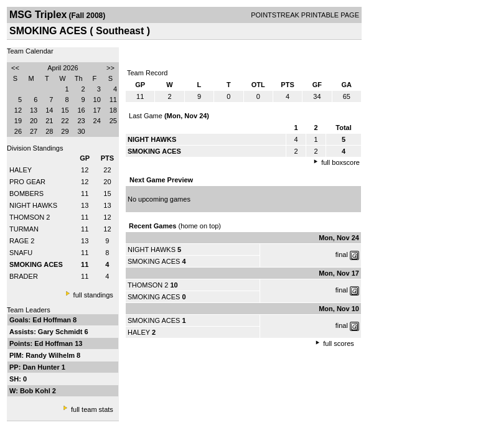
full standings (93, 295)
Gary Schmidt (61, 332)
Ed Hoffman (53, 320)
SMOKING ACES (154, 261)
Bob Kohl (36, 391)
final (342, 254)
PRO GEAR (27, 182)
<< (15, 68)
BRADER (24, 276)
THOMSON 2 (30, 217)
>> (110, 68)
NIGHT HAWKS (33, 205)
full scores (339, 343)
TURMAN (24, 229)
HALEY (21, 170)
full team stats (92, 409)
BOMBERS (26, 194)
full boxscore (340, 162)
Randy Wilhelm (51, 355)
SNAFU (21, 253)
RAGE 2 (22, 241)
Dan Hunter (42, 367)
